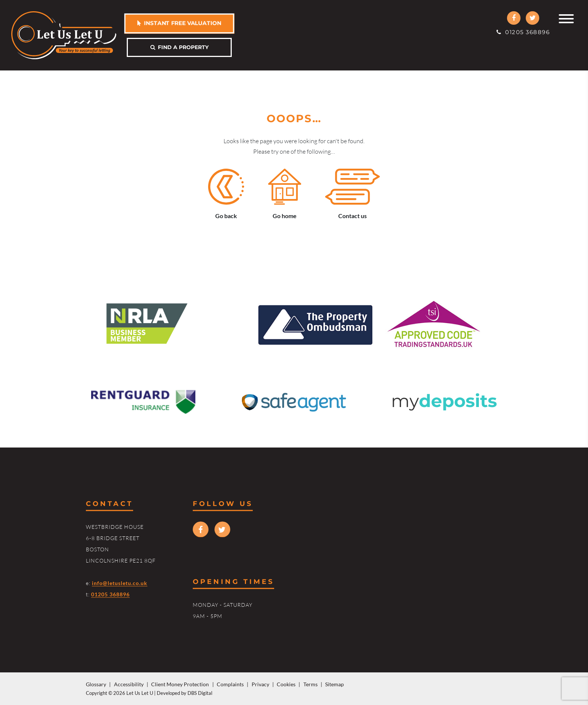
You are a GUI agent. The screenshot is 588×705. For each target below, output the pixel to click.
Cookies (286, 684)
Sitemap (334, 684)
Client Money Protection (180, 684)
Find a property (179, 47)
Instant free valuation (179, 23)
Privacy (260, 684)
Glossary (96, 684)
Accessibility (129, 684)
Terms (310, 684)
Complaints (230, 684)
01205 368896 (523, 32)
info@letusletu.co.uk (120, 583)
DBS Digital (200, 693)
